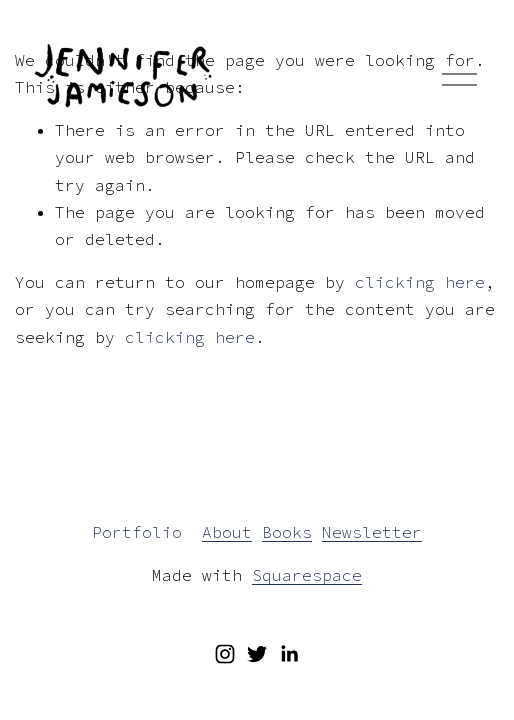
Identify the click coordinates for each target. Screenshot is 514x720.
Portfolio (137, 532)
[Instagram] (225, 654)
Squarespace (307, 575)
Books (287, 532)
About (227, 532)
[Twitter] (257, 654)
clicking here (420, 282)
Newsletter (372, 532)
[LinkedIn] (289, 654)
